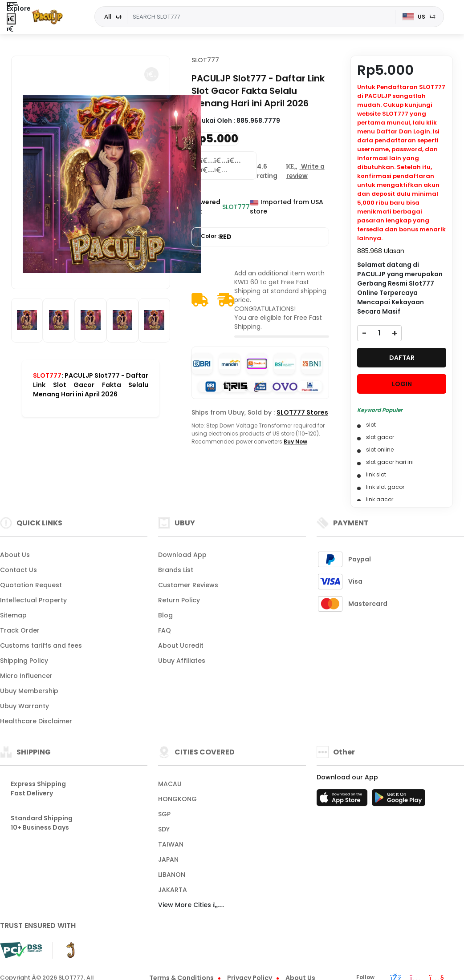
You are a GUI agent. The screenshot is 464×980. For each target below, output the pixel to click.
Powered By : (206, 207)
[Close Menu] (11, 19)
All (108, 16)
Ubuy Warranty (24, 706)
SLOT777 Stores (302, 412)
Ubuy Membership (29, 691)
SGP (164, 814)
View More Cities (191, 905)
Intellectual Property (33, 600)
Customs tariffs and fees (41, 645)
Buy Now (295, 442)
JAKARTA (173, 890)
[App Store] (343, 800)
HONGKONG (177, 799)
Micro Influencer (26, 676)
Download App (182, 555)
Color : (216, 237)
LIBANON (172, 875)
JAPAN (168, 859)
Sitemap (13, 615)
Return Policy (179, 600)
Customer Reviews (188, 585)
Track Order (20, 630)
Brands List (176, 570)
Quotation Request (31, 585)
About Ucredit (181, 645)
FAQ (165, 630)
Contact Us (18, 570)
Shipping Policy (24, 661)
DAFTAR (402, 358)
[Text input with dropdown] (261, 17)
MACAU (170, 784)
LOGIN (402, 384)
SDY (164, 829)
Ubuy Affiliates (182, 661)
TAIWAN (171, 844)
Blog (165, 615)
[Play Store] (399, 800)
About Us (15, 555)
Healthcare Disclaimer (36, 721)
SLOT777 (47, 375)
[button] (151, 74)
